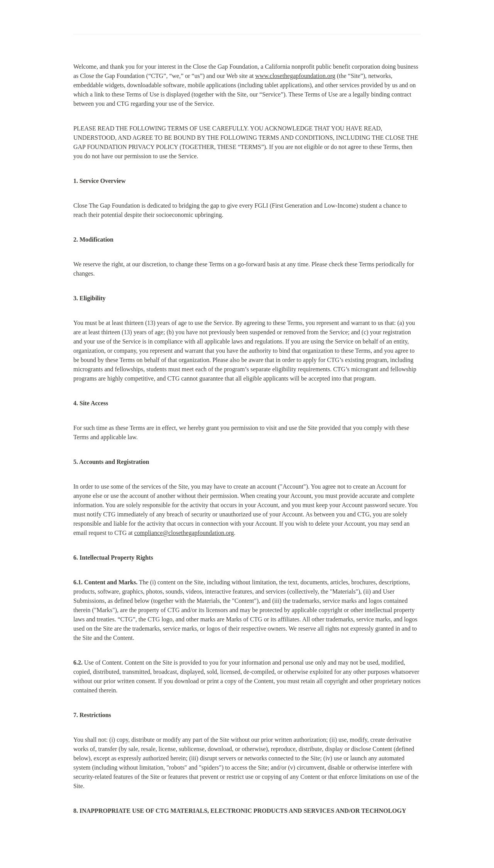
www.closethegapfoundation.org (295, 76)
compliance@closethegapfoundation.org (184, 533)
